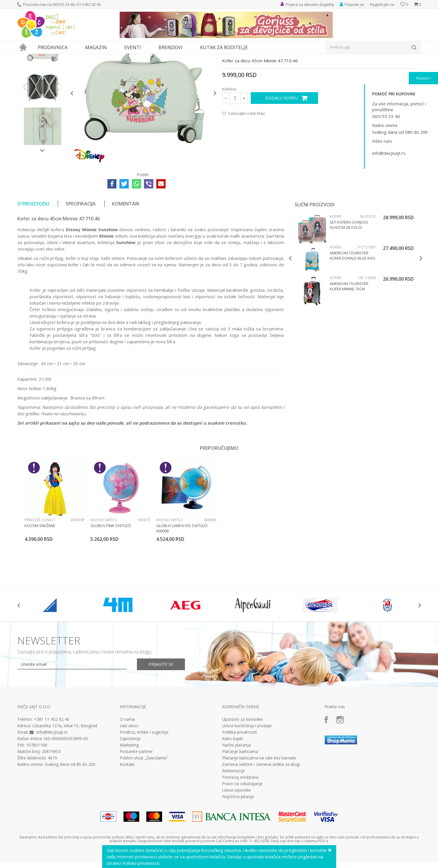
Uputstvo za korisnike (242, 773)
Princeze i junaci (40, 574)
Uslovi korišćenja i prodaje (247, 780)
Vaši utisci (129, 780)
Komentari (126, 258)
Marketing (129, 799)
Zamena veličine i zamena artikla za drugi (261, 818)
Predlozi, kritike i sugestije (144, 786)
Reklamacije (233, 825)
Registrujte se (382, 4)
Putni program (68, 58)
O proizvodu (33, 258)
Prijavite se (161, 718)
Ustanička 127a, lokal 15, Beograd (65, 779)
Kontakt (127, 818)
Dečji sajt (25, 58)
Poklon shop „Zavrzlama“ (144, 812)
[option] (43, 102)
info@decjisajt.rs (52, 786)
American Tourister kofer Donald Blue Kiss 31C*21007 (353, 309)
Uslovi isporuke (236, 844)
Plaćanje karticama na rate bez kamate (259, 812)
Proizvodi (44, 58)
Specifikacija (81, 258)
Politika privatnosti (239, 786)
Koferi (89, 58)
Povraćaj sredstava (240, 831)
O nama (127, 773)
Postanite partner (136, 805)
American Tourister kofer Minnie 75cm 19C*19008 (349, 340)
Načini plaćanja (236, 799)
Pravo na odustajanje (242, 838)
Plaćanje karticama (240, 805)
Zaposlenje (130, 792)
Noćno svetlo (104, 574)
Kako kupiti (232, 792)
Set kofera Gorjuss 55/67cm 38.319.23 (349, 279)
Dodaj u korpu (281, 152)
